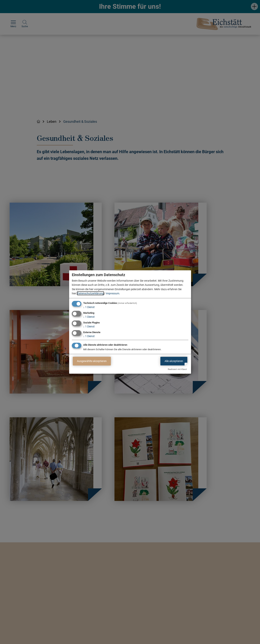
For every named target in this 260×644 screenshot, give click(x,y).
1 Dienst (89, 307)
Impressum (113, 293)
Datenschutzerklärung (90, 293)
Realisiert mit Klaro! (177, 369)
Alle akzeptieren (174, 361)
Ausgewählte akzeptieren (92, 361)
